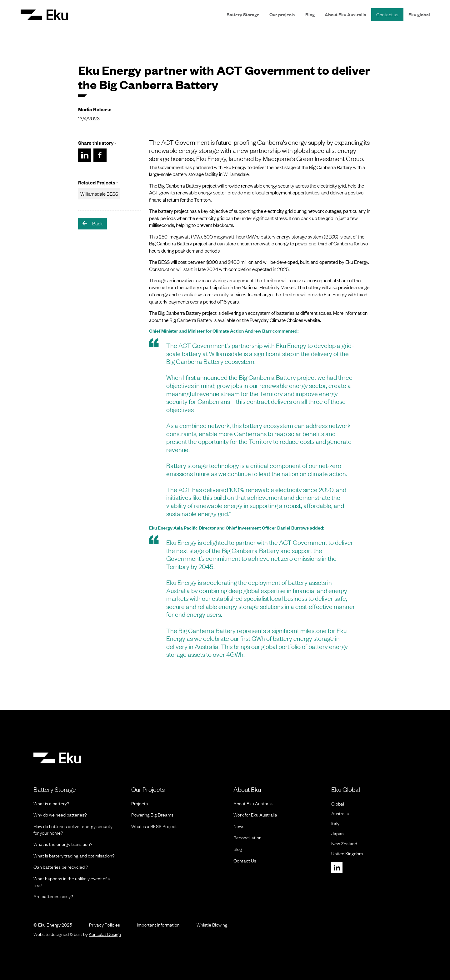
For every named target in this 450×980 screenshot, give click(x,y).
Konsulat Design (105, 934)
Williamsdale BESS (99, 194)
